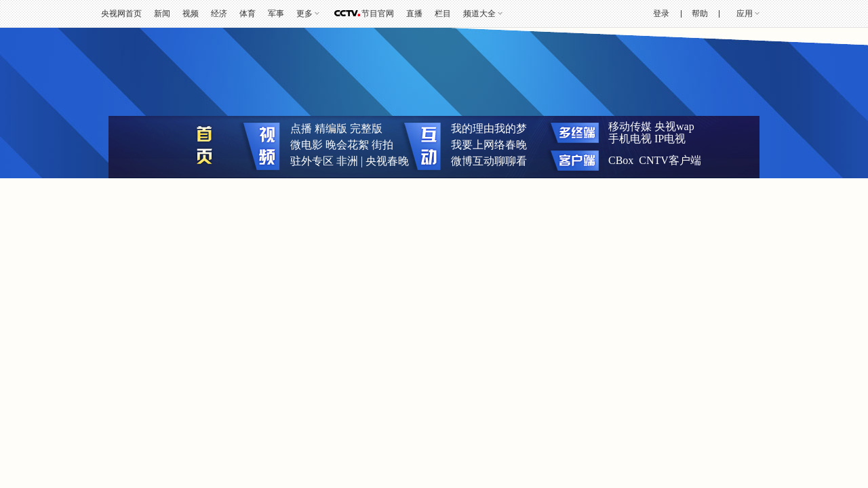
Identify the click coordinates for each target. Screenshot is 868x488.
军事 (276, 14)
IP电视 (670, 139)
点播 (301, 128)
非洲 (347, 161)
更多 (304, 14)
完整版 (366, 128)
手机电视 (630, 139)
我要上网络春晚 (489, 145)
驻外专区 (312, 161)
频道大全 (479, 14)
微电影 (307, 145)
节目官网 (378, 14)
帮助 (700, 14)
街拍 (382, 145)
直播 (414, 14)
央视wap (674, 126)
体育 (248, 14)
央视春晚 (387, 161)
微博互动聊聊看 (489, 161)
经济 (219, 14)
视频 (191, 14)
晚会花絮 (347, 145)
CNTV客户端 (670, 160)
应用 (745, 14)
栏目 (443, 14)
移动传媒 (630, 126)
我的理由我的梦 (489, 128)
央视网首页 (121, 14)
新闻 (162, 14)
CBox (621, 160)
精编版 (331, 128)
